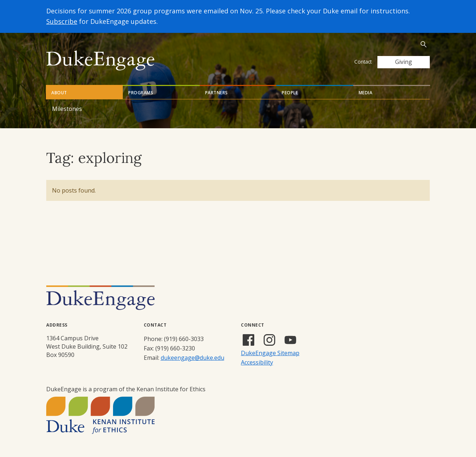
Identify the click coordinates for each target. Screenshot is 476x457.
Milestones (67, 109)
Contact (363, 62)
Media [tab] (366, 93)
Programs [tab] (141, 93)
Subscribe (62, 21)
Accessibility (257, 362)
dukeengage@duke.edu (192, 358)
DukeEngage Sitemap (270, 353)
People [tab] (290, 93)
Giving (404, 62)
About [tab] (59, 93)
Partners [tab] (217, 93)
